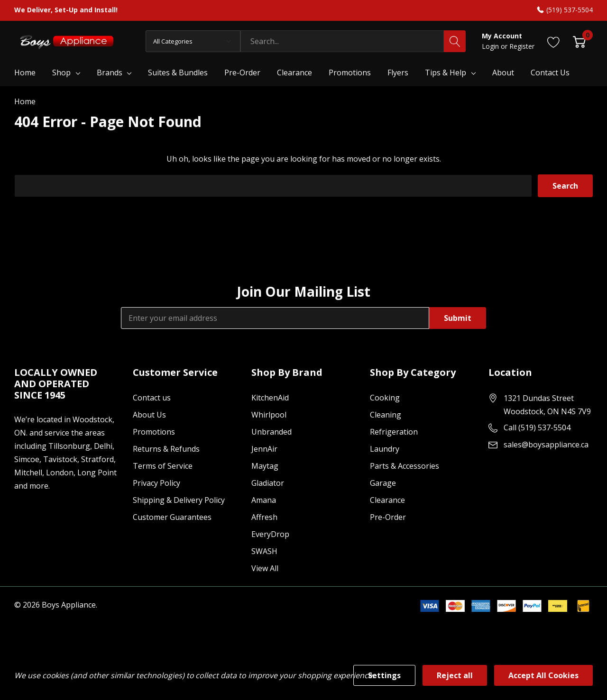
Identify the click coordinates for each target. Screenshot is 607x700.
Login (491, 46)
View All (265, 568)
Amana (264, 500)
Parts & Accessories (405, 466)
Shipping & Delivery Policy (179, 500)
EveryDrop (270, 534)
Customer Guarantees (172, 517)
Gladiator (268, 483)
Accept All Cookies (543, 675)
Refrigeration (394, 432)
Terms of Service (163, 466)
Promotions (154, 432)
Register (522, 46)
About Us (149, 415)
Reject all (455, 675)
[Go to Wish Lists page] (554, 41)
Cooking (385, 398)
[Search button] (455, 41)
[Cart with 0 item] (579, 41)
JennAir (264, 449)
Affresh (264, 517)
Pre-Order (388, 517)
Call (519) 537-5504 (537, 427)
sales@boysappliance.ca (546, 445)
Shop (61, 73)
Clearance (387, 500)
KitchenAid (270, 398)
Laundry (385, 449)
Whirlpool (269, 415)
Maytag (265, 466)
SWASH (264, 551)
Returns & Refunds (166, 449)
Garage (383, 483)
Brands (110, 73)
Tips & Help (446, 73)
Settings (384, 675)
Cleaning (386, 415)
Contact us (152, 398)
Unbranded (271, 432)
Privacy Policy (156, 483)
